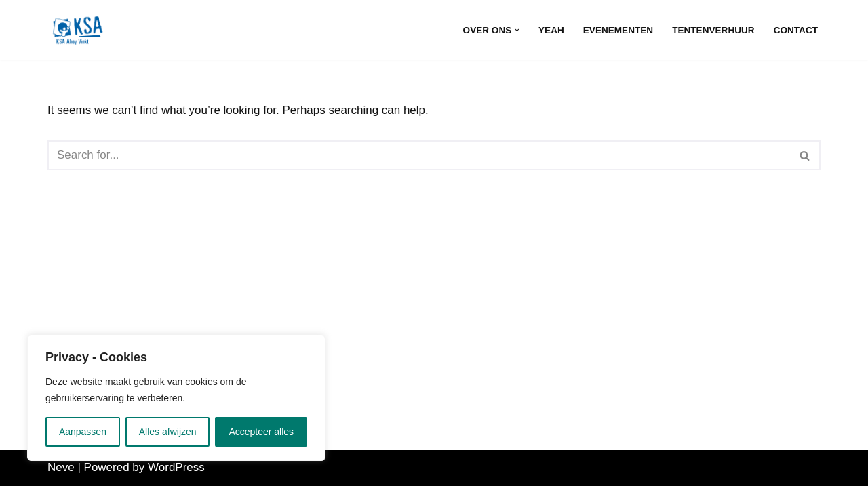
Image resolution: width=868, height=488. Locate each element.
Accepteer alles (261, 432)
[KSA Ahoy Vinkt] (78, 30)
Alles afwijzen (168, 432)
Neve (61, 469)
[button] (517, 30)
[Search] (419, 155)
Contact (796, 30)
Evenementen (617, 30)
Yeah (551, 30)
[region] (176, 398)
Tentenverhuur (713, 30)
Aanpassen (83, 432)
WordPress (176, 469)
